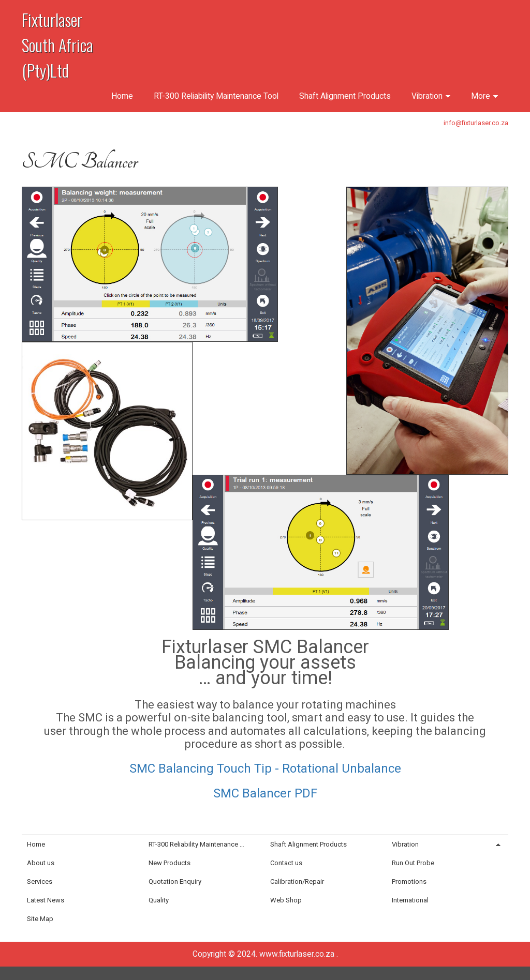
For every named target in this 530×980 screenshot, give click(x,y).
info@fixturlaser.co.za (476, 123)
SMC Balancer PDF (265, 793)
